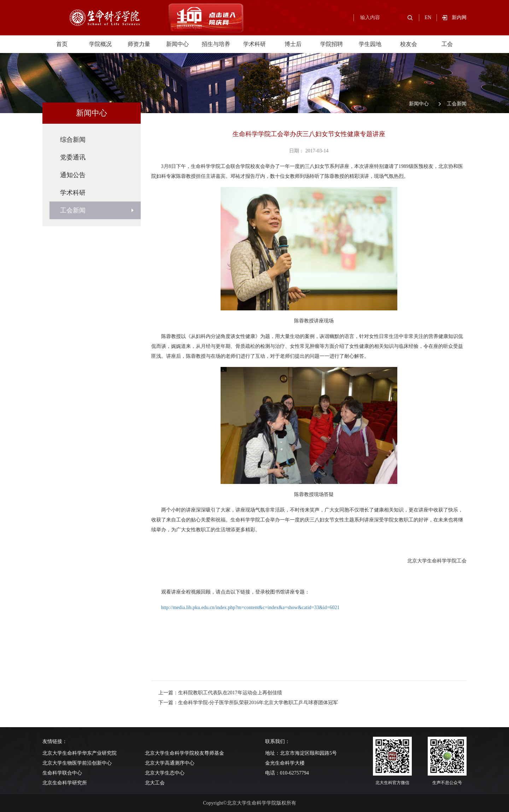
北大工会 (155, 783)
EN (428, 17)
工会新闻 (457, 104)
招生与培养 (216, 44)
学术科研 (255, 44)
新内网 (459, 17)
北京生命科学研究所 (65, 783)
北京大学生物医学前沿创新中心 (77, 763)
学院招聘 (332, 44)
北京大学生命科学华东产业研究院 (80, 753)
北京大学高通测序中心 (170, 763)
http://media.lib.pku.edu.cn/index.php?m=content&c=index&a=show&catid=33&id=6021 (250, 607)
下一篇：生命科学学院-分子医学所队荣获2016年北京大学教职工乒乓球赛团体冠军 (248, 703)
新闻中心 (177, 44)
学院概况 (100, 44)
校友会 (409, 44)
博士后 (293, 44)
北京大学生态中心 (165, 773)
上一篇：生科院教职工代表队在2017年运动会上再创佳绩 (220, 693)
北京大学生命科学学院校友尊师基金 (185, 753)
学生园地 (370, 44)
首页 (62, 44)
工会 (447, 44)
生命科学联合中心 (62, 773)
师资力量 (139, 44)
